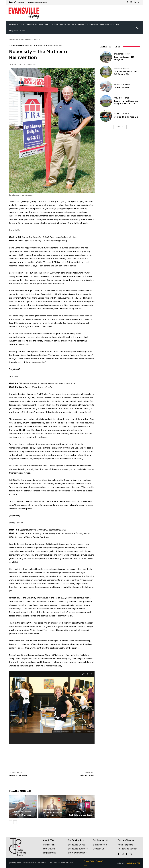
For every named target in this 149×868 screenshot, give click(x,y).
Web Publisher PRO (133, 863)
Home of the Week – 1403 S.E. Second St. (126, 73)
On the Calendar (23, 815)
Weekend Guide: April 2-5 (126, 117)
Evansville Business (23, 39)
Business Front (37, 39)
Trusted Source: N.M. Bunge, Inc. (124, 58)
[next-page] (15, 822)
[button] (137, 28)
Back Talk (80, 812)
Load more (120, 127)
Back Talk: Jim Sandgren (81, 815)
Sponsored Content (122, 54)
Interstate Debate (18, 775)
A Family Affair (87, 775)
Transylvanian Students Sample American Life (126, 102)
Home (11, 39)
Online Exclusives (121, 114)
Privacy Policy (89, 861)
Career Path (16, 46)
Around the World (121, 98)
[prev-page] (11, 822)
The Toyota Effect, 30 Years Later (52, 814)
